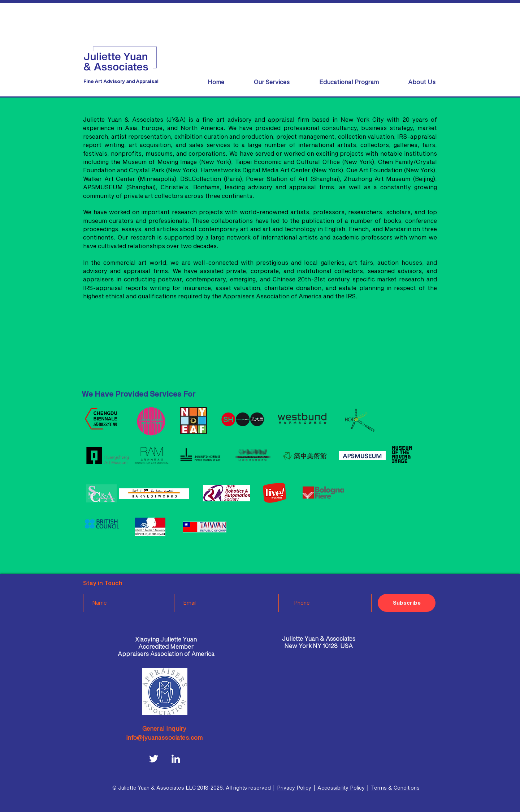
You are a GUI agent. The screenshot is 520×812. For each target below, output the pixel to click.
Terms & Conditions (395, 788)
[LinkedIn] (176, 759)
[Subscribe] (407, 603)
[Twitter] (154, 759)
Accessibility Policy (341, 788)
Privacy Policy (294, 788)
